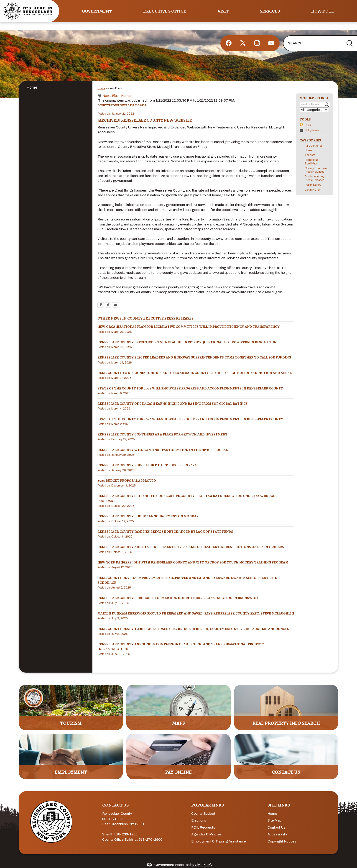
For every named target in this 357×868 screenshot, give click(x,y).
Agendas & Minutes (207, 827)
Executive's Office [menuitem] (165, 11)
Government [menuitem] (97, 11)
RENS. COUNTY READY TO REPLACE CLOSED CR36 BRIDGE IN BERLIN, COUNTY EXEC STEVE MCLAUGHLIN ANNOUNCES (193, 621)
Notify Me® (312, 123)
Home (32, 80)
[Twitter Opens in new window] (108, 297)
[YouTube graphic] (271, 35)
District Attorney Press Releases (314, 171)
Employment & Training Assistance (219, 834)
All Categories (314, 138)
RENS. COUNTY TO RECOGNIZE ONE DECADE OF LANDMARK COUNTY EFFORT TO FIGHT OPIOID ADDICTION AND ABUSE (195, 365)
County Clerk (313, 182)
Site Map (274, 813)
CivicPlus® (204, 857)
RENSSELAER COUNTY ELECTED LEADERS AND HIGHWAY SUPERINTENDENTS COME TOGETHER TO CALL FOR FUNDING (194, 350)
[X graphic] (243, 35)
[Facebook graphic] (229, 35)
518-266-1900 (126, 827)
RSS (308, 117)
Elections (199, 813)
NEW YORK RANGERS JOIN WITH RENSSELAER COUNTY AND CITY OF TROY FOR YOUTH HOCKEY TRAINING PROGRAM (193, 555)
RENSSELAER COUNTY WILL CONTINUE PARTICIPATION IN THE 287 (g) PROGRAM (163, 442)
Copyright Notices (282, 834)
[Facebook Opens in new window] (101, 297)
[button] (349, 36)
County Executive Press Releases (316, 162)
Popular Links (208, 797)
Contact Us (276, 820)
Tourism (310, 147)
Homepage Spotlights (312, 154)
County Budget (203, 806)
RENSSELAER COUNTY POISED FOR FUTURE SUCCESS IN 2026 (147, 457)
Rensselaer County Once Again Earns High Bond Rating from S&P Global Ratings (173, 396)
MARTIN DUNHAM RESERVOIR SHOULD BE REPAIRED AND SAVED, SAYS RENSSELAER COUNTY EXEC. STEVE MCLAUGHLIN (196, 606)
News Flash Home (117, 88)
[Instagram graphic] (257, 35)
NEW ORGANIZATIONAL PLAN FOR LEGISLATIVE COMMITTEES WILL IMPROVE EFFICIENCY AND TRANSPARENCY (189, 319)
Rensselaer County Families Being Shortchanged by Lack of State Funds (165, 524)
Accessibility (277, 827)
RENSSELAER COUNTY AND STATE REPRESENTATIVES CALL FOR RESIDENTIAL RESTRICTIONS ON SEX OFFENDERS (191, 539)
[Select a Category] (314, 102)
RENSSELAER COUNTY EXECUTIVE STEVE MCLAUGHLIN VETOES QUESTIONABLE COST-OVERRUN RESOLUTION (187, 334)
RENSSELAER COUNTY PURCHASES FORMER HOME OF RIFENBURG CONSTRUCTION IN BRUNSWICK (178, 590)
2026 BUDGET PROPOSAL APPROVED (127, 473)
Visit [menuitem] (223, 11)
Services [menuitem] (270, 11)
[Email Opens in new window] (115, 297)
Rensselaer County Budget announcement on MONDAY (148, 508)
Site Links (279, 797)
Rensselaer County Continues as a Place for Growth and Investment (162, 427)
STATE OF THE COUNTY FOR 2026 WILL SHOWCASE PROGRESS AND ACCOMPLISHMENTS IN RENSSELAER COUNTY (190, 381)
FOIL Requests (203, 820)
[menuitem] (56, 79)
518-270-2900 (150, 832)
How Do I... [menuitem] (323, 11)
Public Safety (313, 177)
